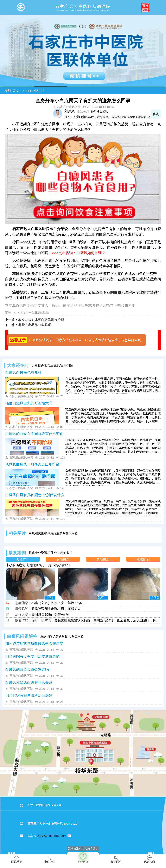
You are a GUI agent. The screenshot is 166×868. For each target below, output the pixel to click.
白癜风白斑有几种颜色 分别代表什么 (35, 495)
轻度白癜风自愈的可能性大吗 (29, 403)
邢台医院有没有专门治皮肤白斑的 (32, 656)
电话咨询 (50, 859)
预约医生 (116, 859)
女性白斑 (63, 559)
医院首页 (17, 859)
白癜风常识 (35, 91)
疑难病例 (143, 559)
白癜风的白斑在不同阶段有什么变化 (34, 434)
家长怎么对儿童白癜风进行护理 (41, 320)
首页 (16, 91)
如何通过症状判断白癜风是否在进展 (34, 643)
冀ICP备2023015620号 (52, 836)
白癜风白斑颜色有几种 (23, 373)
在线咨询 (83, 858)
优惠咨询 (149, 859)
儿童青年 (23, 559)
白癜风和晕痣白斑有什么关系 (29, 682)
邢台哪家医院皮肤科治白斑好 (29, 696)
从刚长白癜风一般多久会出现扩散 (32, 464)
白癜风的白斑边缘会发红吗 (27, 669)
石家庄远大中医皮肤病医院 (31, 312)
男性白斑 (103, 559)
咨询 (156, 114)
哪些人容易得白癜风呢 (34, 325)
